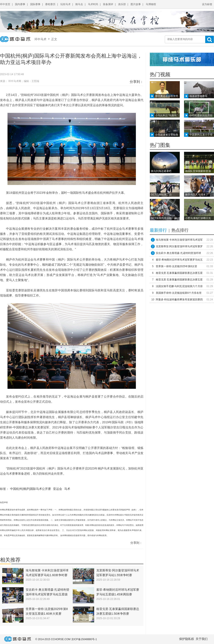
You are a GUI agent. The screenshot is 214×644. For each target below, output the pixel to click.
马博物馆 (151, 4)
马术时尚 (93, 4)
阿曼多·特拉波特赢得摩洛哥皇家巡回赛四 (179, 300)
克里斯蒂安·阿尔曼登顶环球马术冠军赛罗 (179, 246)
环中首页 (5, 4)
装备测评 (108, 4)
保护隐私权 (187, 639)
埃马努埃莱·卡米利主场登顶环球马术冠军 (179, 240)
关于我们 (202, 639)
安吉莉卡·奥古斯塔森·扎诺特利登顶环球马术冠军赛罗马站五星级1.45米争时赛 (48, 594)
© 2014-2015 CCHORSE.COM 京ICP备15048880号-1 (66, 639)
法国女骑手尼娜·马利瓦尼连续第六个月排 (179, 286)
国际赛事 (35, 4)
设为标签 (207, 4)
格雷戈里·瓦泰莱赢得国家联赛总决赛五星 (179, 273)
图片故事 (136, 4)
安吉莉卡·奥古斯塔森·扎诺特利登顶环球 (178, 253)
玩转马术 (65, 4)
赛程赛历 (50, 4)
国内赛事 (20, 4)
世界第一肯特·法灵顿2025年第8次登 (176, 266)
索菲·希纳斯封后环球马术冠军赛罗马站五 (179, 260)
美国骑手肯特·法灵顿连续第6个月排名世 (179, 293)
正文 (54, 39)
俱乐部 (122, 4)
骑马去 (79, 4)
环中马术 (41, 39)
